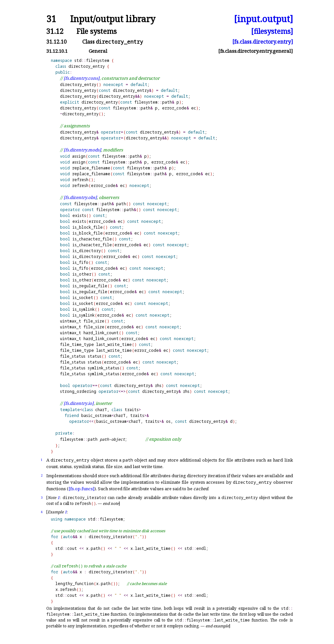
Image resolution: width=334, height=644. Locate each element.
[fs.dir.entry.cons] (82, 78)
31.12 (55, 31)
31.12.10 (56, 42)
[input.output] (263, 19)
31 (51, 19)
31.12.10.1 (57, 51)
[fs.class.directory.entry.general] (256, 51)
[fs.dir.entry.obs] (80, 197)
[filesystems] (272, 31)
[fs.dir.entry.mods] (82, 150)
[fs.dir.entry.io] (79, 403)
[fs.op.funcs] (81, 489)
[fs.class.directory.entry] (263, 42)
